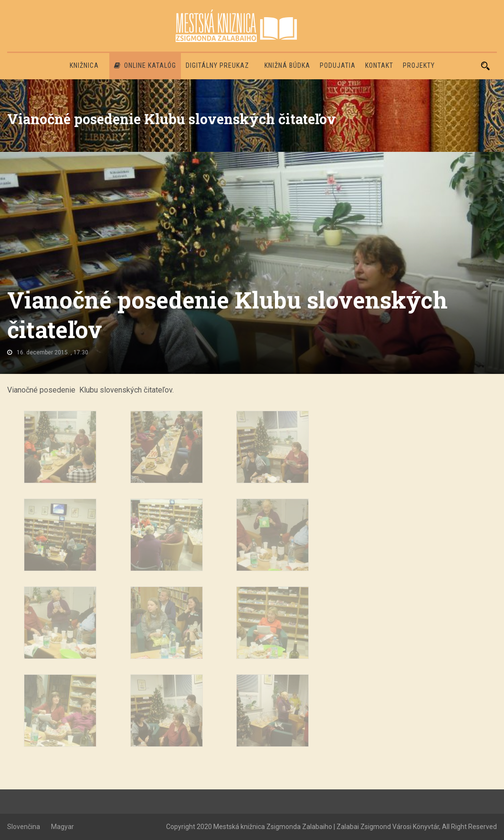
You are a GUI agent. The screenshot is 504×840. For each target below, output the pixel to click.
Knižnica (84, 65)
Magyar (63, 827)
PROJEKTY (419, 65)
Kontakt (379, 65)
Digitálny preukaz (217, 65)
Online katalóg (145, 65)
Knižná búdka (287, 65)
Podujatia (338, 65)
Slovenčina (24, 827)
